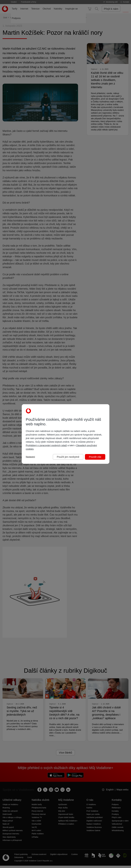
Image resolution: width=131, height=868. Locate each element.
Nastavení (30, 457)
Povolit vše (95, 457)
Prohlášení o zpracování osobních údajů (46, 445)
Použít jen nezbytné (68, 457)
